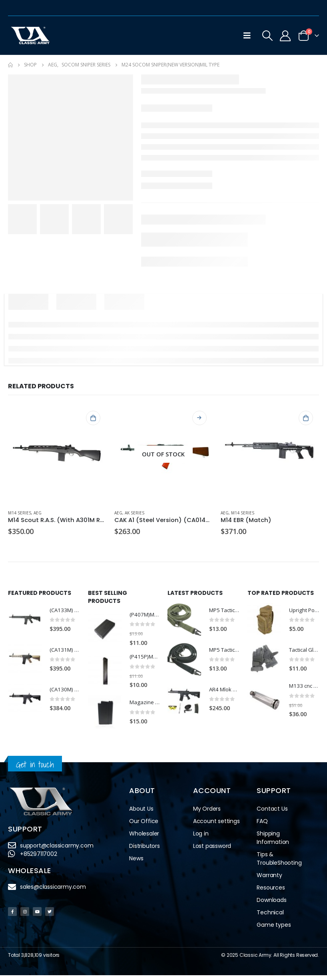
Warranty (269, 880)
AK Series (135, 513)
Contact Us (272, 813)
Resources (271, 892)
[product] (57, 454)
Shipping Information (273, 842)
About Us (141, 813)
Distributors (145, 851)
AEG (38, 513)
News (136, 863)
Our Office (144, 826)
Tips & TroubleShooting (279, 863)
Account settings (216, 826)
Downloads (271, 905)
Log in (201, 838)
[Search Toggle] (267, 36)
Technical (270, 917)
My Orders (207, 813)
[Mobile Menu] (247, 36)
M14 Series (20, 513)
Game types (274, 930)
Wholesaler (144, 838)
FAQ (262, 826)
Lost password (212, 851)
